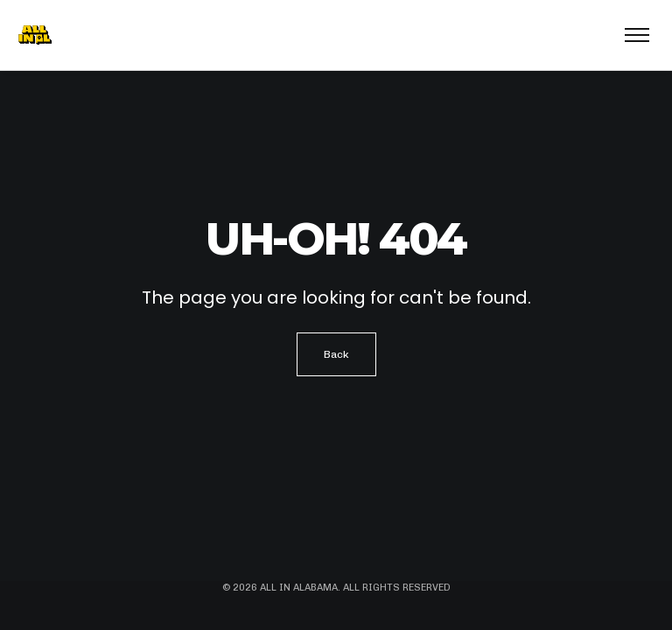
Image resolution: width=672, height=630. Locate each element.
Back (336, 354)
